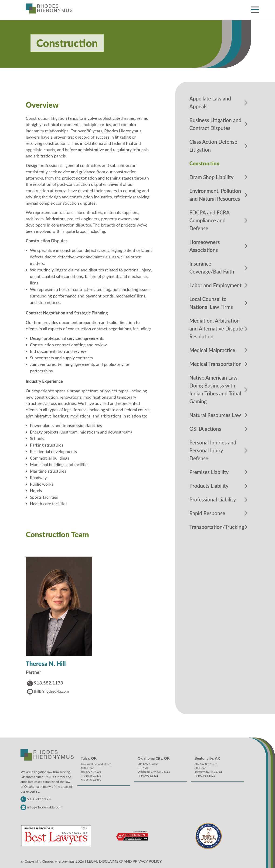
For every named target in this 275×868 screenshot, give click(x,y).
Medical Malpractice (212, 350)
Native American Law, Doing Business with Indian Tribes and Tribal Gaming (215, 389)
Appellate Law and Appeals (210, 102)
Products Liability (209, 486)
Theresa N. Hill (46, 664)
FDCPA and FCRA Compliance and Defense (209, 220)
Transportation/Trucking (217, 527)
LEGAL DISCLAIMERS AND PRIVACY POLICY (124, 861)
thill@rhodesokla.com (48, 691)
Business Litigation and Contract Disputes (215, 124)
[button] (254, 10)
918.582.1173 (45, 683)
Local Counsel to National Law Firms (211, 303)
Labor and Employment (215, 285)
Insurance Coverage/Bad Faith (212, 268)
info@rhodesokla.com (45, 807)
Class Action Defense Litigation (213, 146)
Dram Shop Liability (211, 177)
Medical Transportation (215, 364)
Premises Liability (209, 472)
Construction (204, 163)
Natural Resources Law (215, 415)
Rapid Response (207, 513)
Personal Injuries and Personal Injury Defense (213, 450)
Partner (34, 672)
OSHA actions (205, 429)
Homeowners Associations (205, 246)
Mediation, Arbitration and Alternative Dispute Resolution (216, 329)
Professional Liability (213, 499)
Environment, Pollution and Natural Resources (215, 195)
